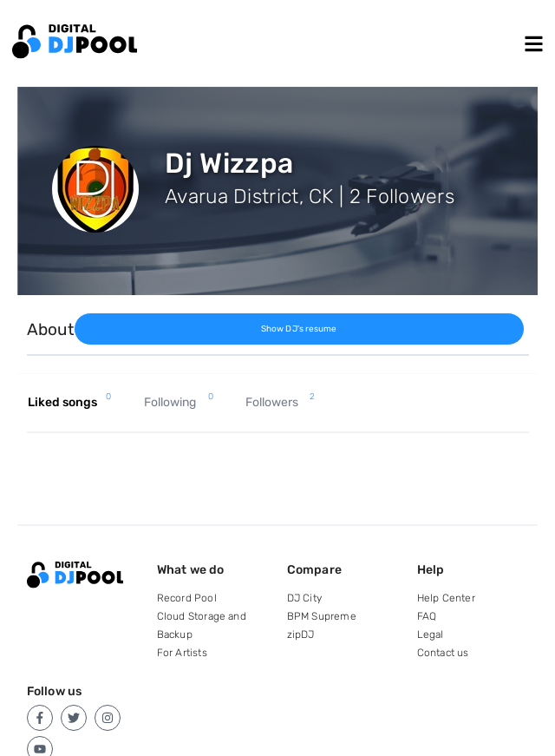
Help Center (446, 598)
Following (179, 403)
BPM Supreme (322, 616)
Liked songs (70, 403)
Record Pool (187, 598)
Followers (280, 403)
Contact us (443, 653)
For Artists (182, 653)
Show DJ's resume (299, 329)
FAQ (427, 616)
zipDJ (301, 634)
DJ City (304, 598)
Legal (431, 634)
